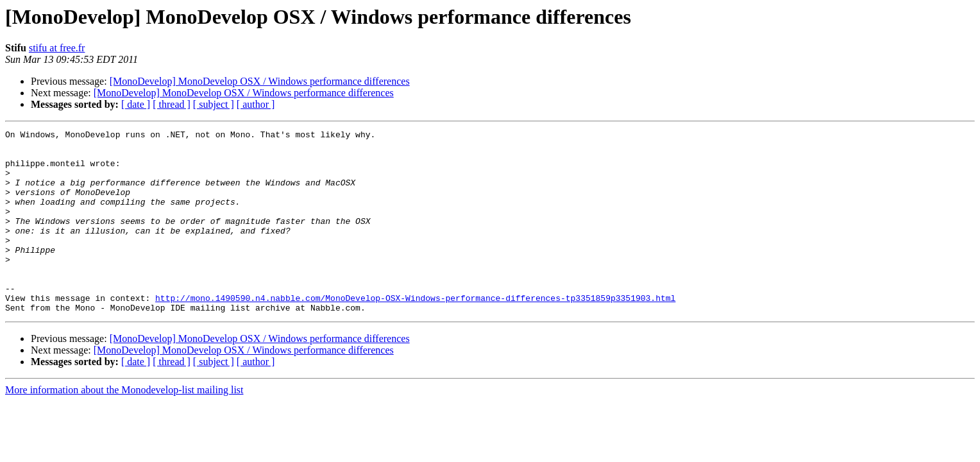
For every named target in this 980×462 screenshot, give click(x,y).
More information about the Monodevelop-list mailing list (124, 426)
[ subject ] (214, 104)
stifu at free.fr (57, 48)
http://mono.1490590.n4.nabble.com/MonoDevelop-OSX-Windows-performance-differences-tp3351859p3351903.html (415, 332)
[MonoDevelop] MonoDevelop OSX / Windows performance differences (260, 81)
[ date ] (136, 104)
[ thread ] (172, 104)
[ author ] (256, 104)
